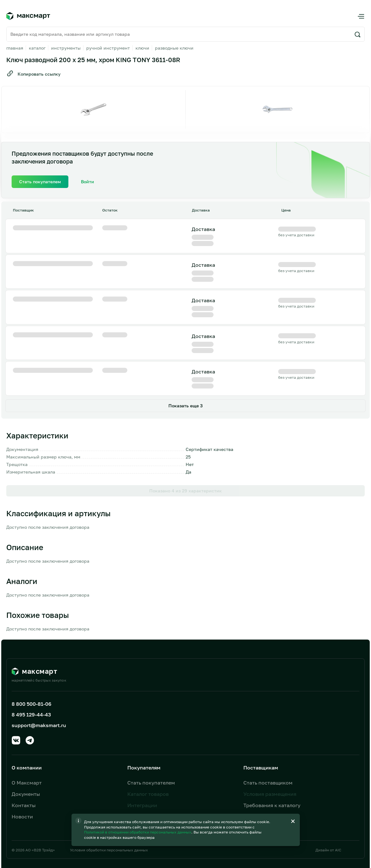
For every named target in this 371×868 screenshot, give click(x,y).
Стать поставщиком (268, 738)
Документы (26, 749)
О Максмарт (27, 738)
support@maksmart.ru (39, 680)
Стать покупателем (151, 738)
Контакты (24, 760)
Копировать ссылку (33, 73)
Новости (22, 772)
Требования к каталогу (272, 760)
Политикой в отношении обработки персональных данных (138, 832)
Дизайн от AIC (328, 805)
